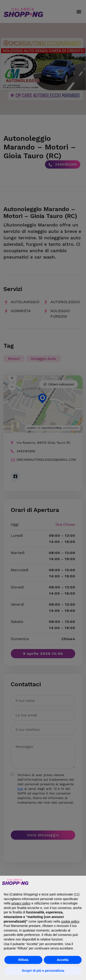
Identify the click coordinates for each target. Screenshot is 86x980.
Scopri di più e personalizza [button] (43, 971)
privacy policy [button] (21, 903)
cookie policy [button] (70, 921)
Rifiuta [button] (23, 960)
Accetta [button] (63, 960)
